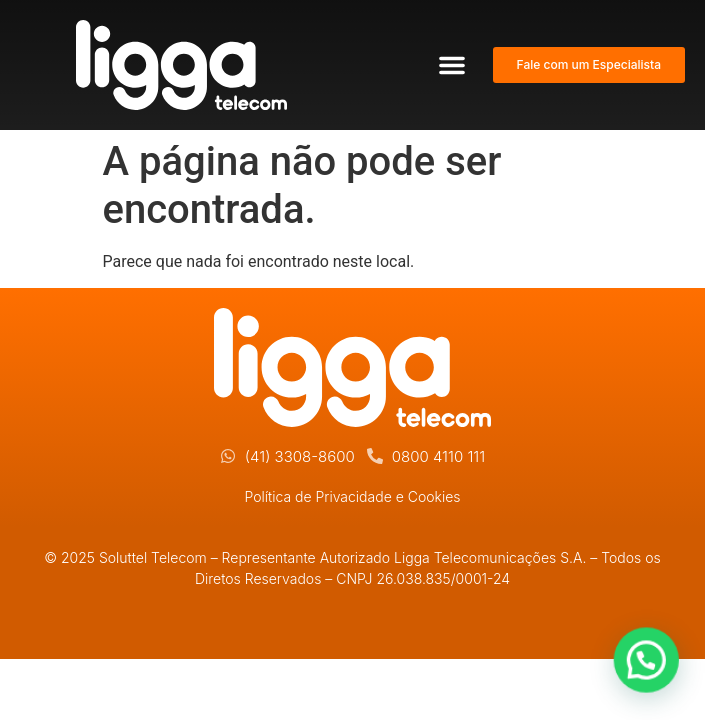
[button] (452, 65)
